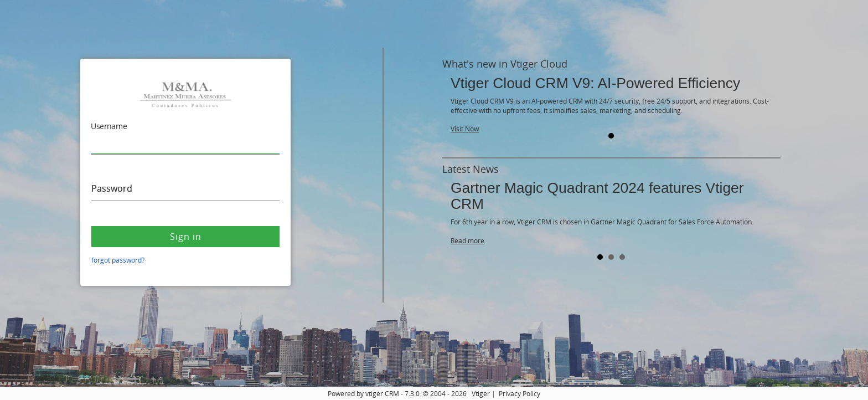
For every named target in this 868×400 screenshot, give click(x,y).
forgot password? (118, 260)
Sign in (186, 237)
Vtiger (481, 394)
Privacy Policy (520, 394)
